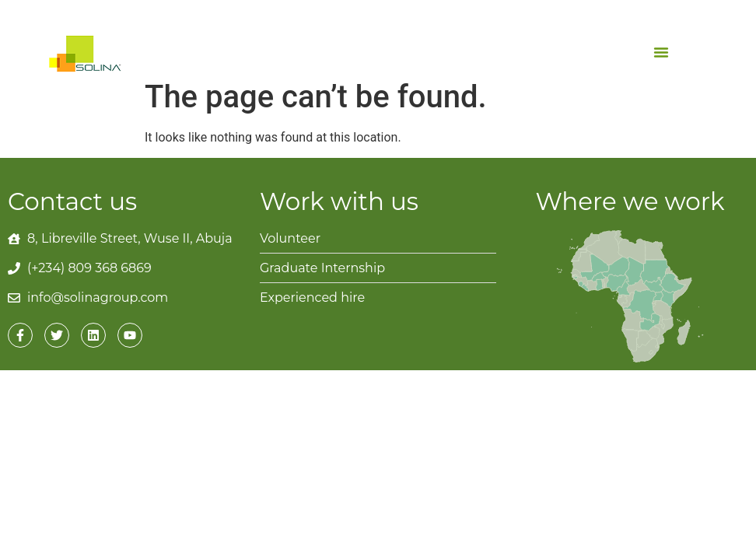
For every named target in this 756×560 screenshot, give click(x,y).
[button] (661, 52)
